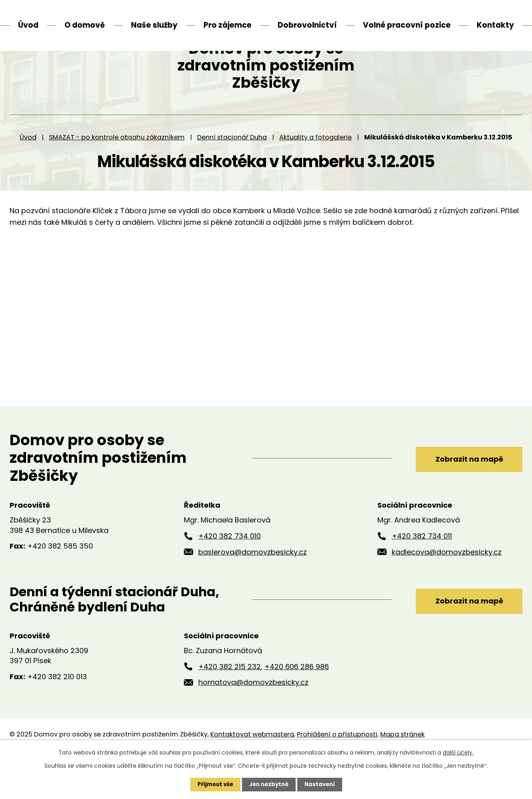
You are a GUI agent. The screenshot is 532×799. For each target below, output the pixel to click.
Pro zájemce (228, 25)
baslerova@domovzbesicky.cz (253, 587)
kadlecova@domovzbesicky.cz (447, 587)
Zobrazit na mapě (461, 493)
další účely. (458, 752)
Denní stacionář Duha (232, 172)
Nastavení (322, 784)
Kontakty (495, 25)
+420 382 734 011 (422, 571)
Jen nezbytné (269, 784)
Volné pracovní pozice (407, 25)
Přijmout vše (213, 784)
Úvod (28, 172)
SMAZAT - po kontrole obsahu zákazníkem (117, 172)
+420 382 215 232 (230, 701)
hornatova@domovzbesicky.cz (253, 717)
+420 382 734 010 (230, 571)
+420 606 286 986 (297, 701)
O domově (85, 25)
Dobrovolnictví (307, 25)
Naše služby (154, 25)
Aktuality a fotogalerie (315, 172)
